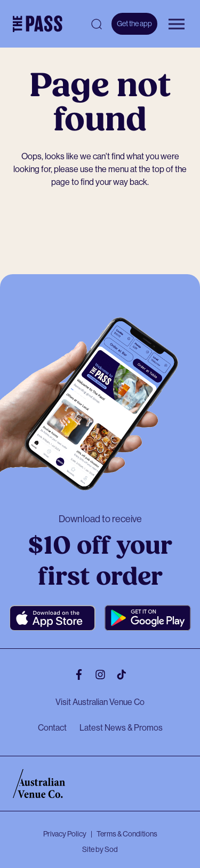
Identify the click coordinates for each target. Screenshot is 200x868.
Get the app (134, 24)
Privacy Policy (65, 834)
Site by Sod (100, 849)
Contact (52, 728)
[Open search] (97, 24)
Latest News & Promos (121, 728)
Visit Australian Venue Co (100, 702)
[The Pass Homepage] (38, 24)
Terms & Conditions (127, 834)
